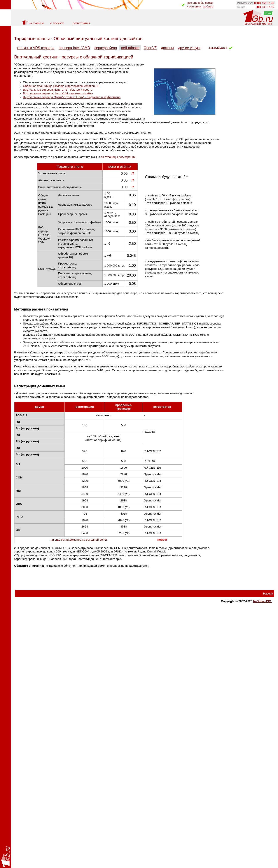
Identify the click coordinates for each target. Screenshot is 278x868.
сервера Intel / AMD (74, 48)
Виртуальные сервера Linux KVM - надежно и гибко (58, 93)
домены (167, 48)
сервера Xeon (106, 48)
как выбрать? (218, 48)
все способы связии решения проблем (200, 5)
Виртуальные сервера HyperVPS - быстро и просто (58, 90)
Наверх (268, 594)
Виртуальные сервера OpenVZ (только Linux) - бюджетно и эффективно (72, 97)
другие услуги (189, 48)
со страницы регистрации (118, 157)
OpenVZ (150, 48)
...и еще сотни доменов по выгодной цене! (78, 540)
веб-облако (130, 48)
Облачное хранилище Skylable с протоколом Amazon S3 (61, 86)
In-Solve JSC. (262, 601)
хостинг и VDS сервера (36, 48)
